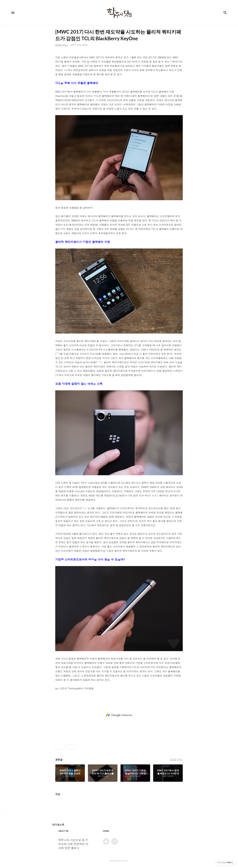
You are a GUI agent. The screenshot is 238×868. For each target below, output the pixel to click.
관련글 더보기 (176, 759)
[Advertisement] (119, 715)
